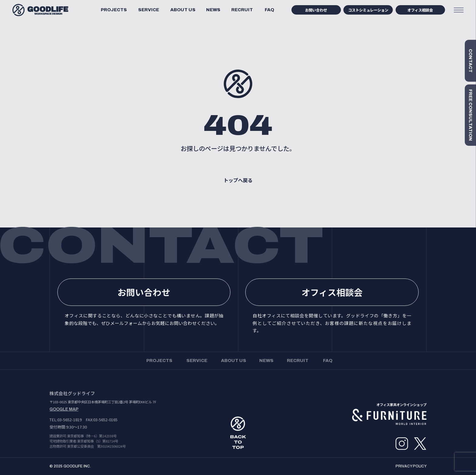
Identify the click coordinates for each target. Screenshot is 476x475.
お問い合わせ (316, 10)
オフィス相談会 (420, 10)
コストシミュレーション (368, 10)
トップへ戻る (238, 180)
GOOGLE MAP (64, 409)
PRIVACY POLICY (411, 466)
